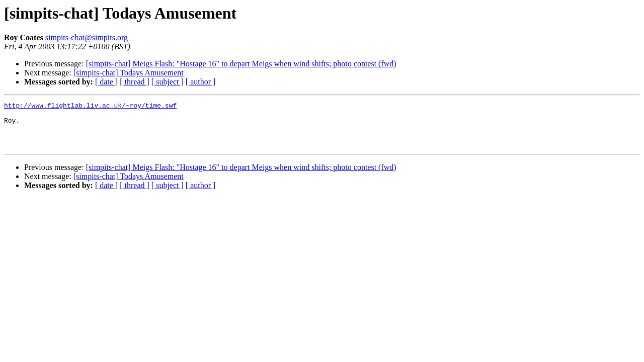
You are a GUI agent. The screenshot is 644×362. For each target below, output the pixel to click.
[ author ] (201, 82)
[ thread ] (135, 82)
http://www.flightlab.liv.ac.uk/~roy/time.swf (90, 107)
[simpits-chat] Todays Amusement (129, 73)
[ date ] (106, 82)
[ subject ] (168, 82)
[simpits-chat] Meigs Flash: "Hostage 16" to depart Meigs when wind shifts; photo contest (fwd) (241, 64)
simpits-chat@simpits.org (87, 37)
